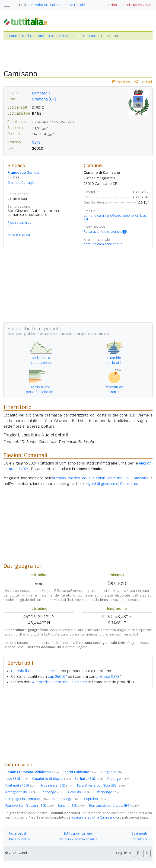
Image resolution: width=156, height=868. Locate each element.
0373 (36, 142)
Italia (26, 36)
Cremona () (44, 99)
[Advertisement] (78, 725)
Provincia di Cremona (78, 36)
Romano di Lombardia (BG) (114, 806)
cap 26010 (57, 676)
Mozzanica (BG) (57, 785)
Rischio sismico (19, 223)
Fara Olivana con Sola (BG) (101, 785)
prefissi (45, 682)
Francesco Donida (23, 173)
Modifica (121, 82)
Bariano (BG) (72, 806)
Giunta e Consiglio (21, 183)
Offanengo (108, 792)
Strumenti (139, 833)
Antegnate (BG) (22, 792)
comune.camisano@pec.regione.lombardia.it (116, 217)
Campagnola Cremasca (27, 799)
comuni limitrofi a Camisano (94, 817)
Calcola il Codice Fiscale (33, 671)
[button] (138, 853)
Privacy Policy (19, 839)
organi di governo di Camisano (111, 484)
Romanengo (67, 799)
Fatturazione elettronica (105, 232)
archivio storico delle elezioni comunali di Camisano (100, 478)
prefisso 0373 (109, 676)
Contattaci (139, 839)
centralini (62, 682)
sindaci (81, 682)
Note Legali (18, 833)
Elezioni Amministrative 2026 (128, 5)
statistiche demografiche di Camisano (85, 334)
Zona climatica (19, 235)
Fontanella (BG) (21, 785)
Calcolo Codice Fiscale (67, 5)
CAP (33, 682)
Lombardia (45, 36)
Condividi (143, 82)
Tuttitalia (21, 5)
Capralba (95, 799)
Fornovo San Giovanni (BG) (30, 806)
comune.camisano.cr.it (101, 244)
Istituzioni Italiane (78, 833)
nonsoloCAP (39, 5)
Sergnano (113, 772)
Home (12, 36)
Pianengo (53, 792)
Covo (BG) (80, 792)
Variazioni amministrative (78, 839)
